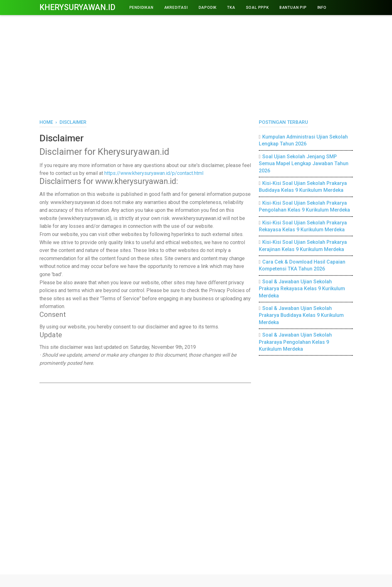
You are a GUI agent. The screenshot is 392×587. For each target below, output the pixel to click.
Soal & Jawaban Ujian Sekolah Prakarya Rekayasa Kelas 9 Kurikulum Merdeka (302, 289)
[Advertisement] (196, 66)
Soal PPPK (257, 8)
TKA (231, 8)
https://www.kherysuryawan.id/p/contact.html (154, 173)
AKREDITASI (176, 8)
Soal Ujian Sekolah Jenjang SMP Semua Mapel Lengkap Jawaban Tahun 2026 (304, 164)
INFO (322, 8)
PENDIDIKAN (141, 8)
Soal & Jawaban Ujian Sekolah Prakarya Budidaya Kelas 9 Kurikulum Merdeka (301, 315)
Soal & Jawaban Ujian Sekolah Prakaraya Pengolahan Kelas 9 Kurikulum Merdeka (295, 342)
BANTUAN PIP (293, 8)
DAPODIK (208, 8)
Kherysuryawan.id (77, 7)
